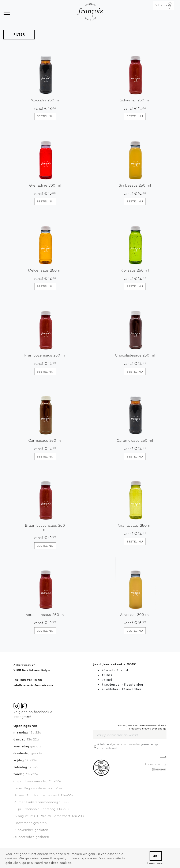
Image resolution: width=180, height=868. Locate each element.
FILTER (19, 35)
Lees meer (156, 863)
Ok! (156, 856)
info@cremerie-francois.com (33, 685)
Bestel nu (45, 116)
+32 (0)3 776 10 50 (28, 680)
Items (163, 5)
